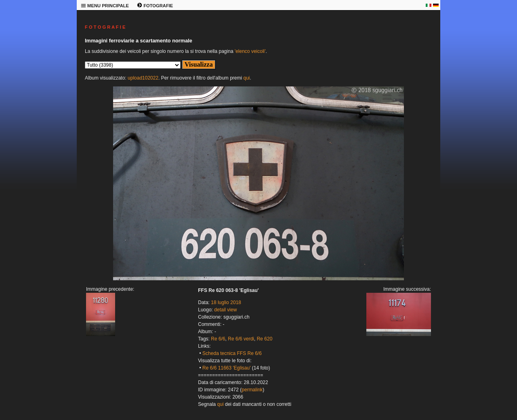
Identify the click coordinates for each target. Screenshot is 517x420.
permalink (252, 390)
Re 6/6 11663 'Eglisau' (226, 368)
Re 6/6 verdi (241, 339)
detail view (225, 310)
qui (246, 78)
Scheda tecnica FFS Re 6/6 (232, 353)
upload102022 (143, 78)
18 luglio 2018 (226, 302)
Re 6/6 (218, 339)
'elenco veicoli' (250, 51)
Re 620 (265, 339)
